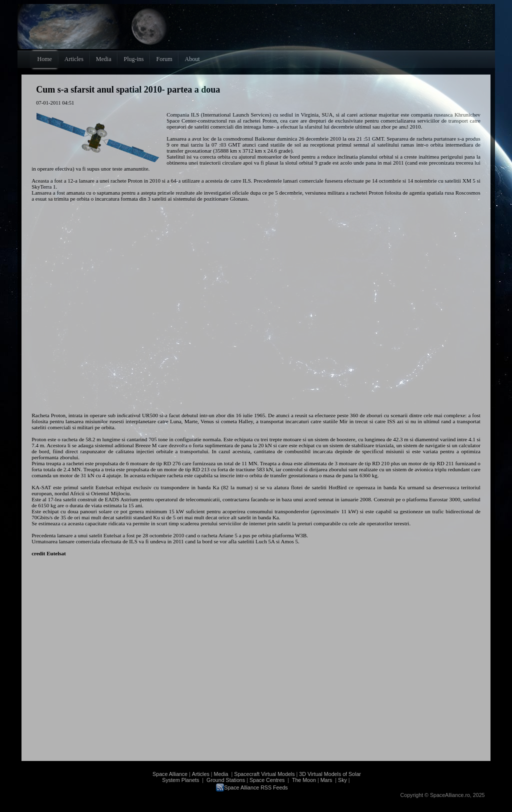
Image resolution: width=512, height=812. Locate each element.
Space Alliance (170, 774)
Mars (326, 780)
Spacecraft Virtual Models (264, 774)
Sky (342, 780)
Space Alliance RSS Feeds (256, 787)
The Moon (303, 780)
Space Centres (267, 780)
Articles (201, 774)
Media (221, 774)
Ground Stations (226, 780)
